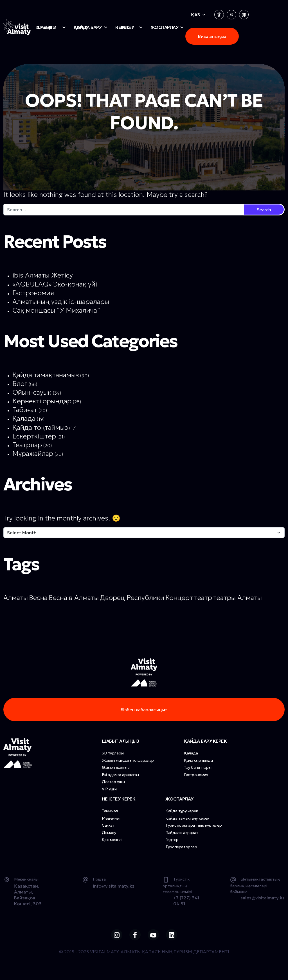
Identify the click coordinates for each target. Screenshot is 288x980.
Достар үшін (113, 782)
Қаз (195, 15)
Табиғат (25, 410)
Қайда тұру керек (182, 811)
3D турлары (113, 753)
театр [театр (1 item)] (203, 598)
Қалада (24, 419)
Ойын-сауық (32, 392)
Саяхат (108, 825)
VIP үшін (109, 789)
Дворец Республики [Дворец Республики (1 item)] (132, 598)
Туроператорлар (181, 847)
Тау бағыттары (198, 767)
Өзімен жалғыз (116, 767)
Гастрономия (33, 293)
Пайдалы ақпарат (182, 833)
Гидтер (172, 840)
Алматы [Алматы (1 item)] (16, 598)
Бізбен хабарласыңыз (144, 710)
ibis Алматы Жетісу (43, 275)
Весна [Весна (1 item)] (38, 598)
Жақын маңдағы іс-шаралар (128, 760)
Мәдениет (111, 818)
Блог (20, 384)
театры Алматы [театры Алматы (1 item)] (238, 598)
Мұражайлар (33, 454)
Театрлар (27, 445)
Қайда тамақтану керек (187, 818)
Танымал (110, 811)
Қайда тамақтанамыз (46, 375)
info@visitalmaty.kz (114, 886)
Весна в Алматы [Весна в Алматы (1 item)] (74, 598)
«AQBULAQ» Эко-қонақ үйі (55, 284)
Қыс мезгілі (112, 840)
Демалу (109, 833)
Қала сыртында (198, 760)
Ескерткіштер (34, 436)
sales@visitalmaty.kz (263, 898)
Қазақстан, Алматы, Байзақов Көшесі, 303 (28, 895)
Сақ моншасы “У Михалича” (56, 310)
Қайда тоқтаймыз (40, 428)
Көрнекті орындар (42, 401)
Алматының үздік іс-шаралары (61, 302)
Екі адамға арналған (120, 775)
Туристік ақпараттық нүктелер (193, 825)
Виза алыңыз (212, 36)
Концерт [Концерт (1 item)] (179, 598)
